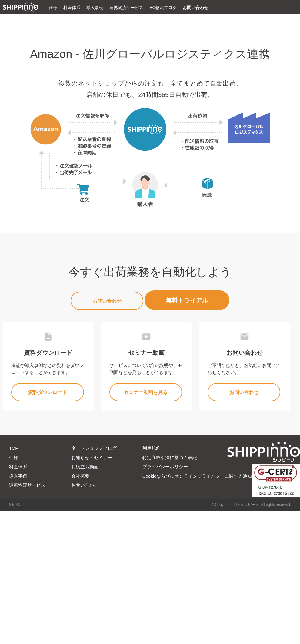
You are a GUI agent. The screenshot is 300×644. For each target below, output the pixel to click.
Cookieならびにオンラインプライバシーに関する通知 (197, 476)
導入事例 (95, 8)
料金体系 (72, 8)
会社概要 (80, 476)
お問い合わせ (195, 8)
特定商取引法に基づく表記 (170, 458)
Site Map (16, 505)
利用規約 (152, 448)
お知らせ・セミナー (92, 458)
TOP (14, 448)
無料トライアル (187, 300)
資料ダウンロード (48, 392)
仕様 (53, 8)
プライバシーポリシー (165, 467)
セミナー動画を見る (146, 392)
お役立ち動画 (85, 467)
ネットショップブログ (94, 448)
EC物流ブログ (163, 8)
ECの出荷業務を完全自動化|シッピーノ (21, 7)
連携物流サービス (126, 8)
